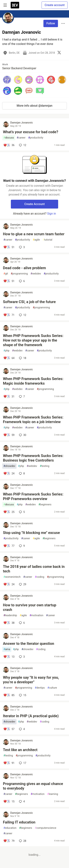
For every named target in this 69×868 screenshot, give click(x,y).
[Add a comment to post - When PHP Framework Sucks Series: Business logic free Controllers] (9, 473)
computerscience (45, 828)
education (10, 828)
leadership (10, 615)
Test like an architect (20, 750)
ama (7, 649)
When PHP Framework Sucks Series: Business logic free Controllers (33, 458)
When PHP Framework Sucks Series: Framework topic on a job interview (33, 420)
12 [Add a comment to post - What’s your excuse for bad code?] (22, 145)
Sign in (52, 214)
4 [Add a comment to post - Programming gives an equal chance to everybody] (22, 801)
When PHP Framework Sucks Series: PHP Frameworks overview (33, 496)
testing (45, 466)
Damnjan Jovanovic (22, 123)
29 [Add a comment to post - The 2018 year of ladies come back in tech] (22, 584)
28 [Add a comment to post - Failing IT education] (22, 841)
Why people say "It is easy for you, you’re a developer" (31, 680)
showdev (9, 466)
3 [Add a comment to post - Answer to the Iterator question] (22, 657)
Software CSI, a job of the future (29, 302)
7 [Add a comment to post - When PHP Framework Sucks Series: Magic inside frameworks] (22, 397)
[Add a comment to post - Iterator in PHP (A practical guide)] (9, 729)
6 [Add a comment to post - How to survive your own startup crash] (22, 623)
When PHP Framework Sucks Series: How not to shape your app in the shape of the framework (33, 340)
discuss (9, 138)
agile (36, 240)
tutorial (48, 240)
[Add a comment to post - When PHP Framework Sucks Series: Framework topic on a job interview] (9, 435)
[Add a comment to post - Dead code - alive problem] (9, 281)
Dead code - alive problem (24, 268)
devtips (40, 688)
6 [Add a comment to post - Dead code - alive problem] (22, 281)
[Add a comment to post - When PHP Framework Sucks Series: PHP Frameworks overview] (9, 512)
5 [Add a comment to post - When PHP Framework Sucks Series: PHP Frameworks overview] (22, 512)
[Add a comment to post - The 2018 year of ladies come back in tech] (9, 584)
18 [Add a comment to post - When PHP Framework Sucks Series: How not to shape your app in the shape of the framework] (22, 358)
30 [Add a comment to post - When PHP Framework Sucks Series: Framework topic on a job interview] (22, 435)
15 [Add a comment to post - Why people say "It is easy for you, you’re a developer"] (22, 695)
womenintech (12, 577)
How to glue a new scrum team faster (34, 234)
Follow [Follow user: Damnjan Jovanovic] (51, 23)
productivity (36, 138)
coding (40, 577)
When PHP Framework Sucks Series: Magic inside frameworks (33, 381)
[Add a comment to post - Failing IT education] (9, 841)
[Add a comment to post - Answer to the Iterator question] (9, 657)
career (21, 138)
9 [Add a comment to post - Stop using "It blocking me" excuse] (22, 546)
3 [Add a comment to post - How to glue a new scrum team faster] (22, 247)
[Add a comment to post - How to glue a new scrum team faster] (9, 247)
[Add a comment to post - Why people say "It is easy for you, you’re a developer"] (9, 695)
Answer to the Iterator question (29, 644)
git (6, 274)
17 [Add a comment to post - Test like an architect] (22, 763)
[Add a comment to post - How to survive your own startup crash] (9, 623)
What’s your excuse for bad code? (31, 132)
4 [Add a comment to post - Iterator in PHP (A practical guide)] (22, 729)
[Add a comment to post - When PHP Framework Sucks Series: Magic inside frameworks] (9, 397)
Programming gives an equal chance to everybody (33, 786)
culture (52, 688)
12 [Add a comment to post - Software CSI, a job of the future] (22, 315)
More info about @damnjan (34, 106)
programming (19, 274)
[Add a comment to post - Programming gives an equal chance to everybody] (9, 801)
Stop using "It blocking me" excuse (31, 533)
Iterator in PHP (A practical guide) (31, 716)
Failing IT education (19, 822)
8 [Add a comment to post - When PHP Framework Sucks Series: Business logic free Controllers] (22, 473)
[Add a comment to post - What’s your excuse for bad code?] (9, 145)
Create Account (34, 204)
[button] (7, 80)
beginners (45, 505)
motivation (37, 615)
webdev (36, 274)
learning (53, 794)
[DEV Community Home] (15, 5)
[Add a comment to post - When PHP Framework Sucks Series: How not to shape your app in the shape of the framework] (9, 358)
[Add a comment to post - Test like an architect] (9, 763)
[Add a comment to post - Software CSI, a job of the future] (9, 315)
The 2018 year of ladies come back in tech (34, 569)
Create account (55, 5)
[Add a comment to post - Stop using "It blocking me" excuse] (9, 546)
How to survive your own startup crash (30, 607)
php (6, 351)
